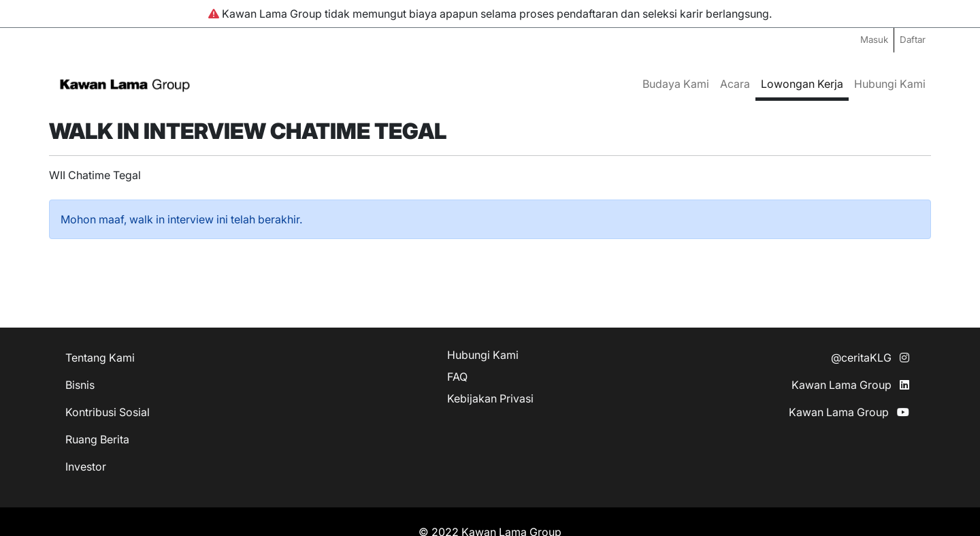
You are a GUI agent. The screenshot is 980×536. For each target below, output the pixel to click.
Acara (735, 84)
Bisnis (80, 385)
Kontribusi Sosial (108, 412)
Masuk (874, 40)
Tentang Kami (100, 358)
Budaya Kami (676, 84)
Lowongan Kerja (802, 84)
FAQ (457, 377)
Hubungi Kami (890, 84)
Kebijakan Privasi (490, 398)
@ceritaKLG (870, 358)
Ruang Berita (97, 439)
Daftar (913, 40)
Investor (86, 467)
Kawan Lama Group (850, 385)
